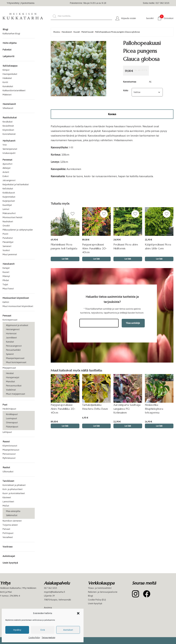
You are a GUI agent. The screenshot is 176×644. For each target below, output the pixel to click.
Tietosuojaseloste (48, 638)
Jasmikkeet (11, 338)
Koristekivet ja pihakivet (14, 485)
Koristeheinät (9, 134)
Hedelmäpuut (9, 409)
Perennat (7, 160)
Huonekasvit (9, 104)
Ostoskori (167, 18)
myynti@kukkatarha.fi (54, 592)
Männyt (6, 276)
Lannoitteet (8, 502)
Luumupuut (12, 418)
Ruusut (6, 442)
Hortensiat (11, 333)
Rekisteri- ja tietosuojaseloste (103, 592)
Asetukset (68, 630)
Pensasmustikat (14, 386)
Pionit (5, 234)
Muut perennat (10, 254)
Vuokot (6, 250)
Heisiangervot (13, 329)
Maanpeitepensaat (15, 358)
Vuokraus (8, 547)
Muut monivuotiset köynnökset (18, 306)
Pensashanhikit (13, 350)
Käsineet (7, 497)
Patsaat (6, 529)
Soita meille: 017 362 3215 (156, 3)
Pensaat (7, 316)
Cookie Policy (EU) (97, 600)
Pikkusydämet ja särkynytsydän (18, 230)
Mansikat (10, 382)
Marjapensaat (9, 368)
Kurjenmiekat (9, 197)
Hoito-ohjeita (10, 43)
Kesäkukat (8, 122)
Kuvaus (112, 114)
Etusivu (57, 32)
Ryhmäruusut (9, 458)
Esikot (6, 176)
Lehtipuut (7, 432)
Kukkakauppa (10, 66)
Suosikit (150, 18)
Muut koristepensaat (16, 362)
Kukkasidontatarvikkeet (14, 90)
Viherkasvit (8, 108)
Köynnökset (8, 130)
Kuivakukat (8, 86)
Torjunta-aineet (10, 525)
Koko (126, 90)
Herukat (10, 373)
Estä (43, 630)
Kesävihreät (8, 126)
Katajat (6, 268)
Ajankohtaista (28, 3)
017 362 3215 (51, 588)
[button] (78, 613)
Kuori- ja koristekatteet (14, 493)
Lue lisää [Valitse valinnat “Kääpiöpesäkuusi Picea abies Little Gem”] (159, 259)
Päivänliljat (8, 242)
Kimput (6, 70)
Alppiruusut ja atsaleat (17, 325)
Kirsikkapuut (12, 414)
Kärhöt (6, 302)
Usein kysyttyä (10, 563)
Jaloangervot (9, 180)
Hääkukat (7, 78)
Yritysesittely (13, 3)
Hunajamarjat (13, 377)
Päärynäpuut (12, 427)
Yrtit (5, 145)
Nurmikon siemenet (12, 521)
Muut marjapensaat (16, 394)
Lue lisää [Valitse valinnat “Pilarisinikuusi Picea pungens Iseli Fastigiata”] (65, 259)
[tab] (112, 114)
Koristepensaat (10, 320)
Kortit (5, 82)
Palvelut (7, 50)
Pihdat (6, 280)
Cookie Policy (34, 638)
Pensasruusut (9, 454)
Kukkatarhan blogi (11, 34)
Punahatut (8, 238)
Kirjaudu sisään (129, 18)
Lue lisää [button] (96, 259)
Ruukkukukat (10, 118)
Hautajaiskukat (10, 74)
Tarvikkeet (8, 481)
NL (150, 82)
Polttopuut (8, 533)
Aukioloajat (9, 556)
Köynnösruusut (10, 446)
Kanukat (10, 342)
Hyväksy (17, 630)
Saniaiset (7, 246)
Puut (5, 405)
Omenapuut (12, 423)
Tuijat (5, 284)
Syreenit (10, 354)
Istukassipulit (9, 153)
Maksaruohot (9, 213)
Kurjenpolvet (9, 201)
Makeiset (7, 95)
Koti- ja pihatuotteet (13, 489)
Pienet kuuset (87, 32)
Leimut (6, 209)
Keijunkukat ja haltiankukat (16, 184)
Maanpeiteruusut (11, 450)
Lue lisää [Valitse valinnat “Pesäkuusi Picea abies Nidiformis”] (128, 259)
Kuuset (6, 272)
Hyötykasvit (9, 141)
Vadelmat (11, 390)
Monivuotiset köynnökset (16, 298)
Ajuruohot (7, 164)
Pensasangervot (14, 346)
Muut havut (8, 289)
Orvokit (6, 226)
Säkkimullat (12, 515)
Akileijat (7, 168)
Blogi (5, 29)
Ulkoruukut (8, 472)
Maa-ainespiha (13, 511)
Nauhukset (8, 221)
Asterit (6, 172)
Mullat (6, 506)
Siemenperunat (10, 149)
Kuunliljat (7, 205)
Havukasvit (9, 264)
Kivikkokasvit (9, 193)
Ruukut (6, 467)
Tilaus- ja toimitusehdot (100, 588)
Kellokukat (8, 189)
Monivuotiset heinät (12, 217)
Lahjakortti (8, 56)
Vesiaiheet (8, 537)
